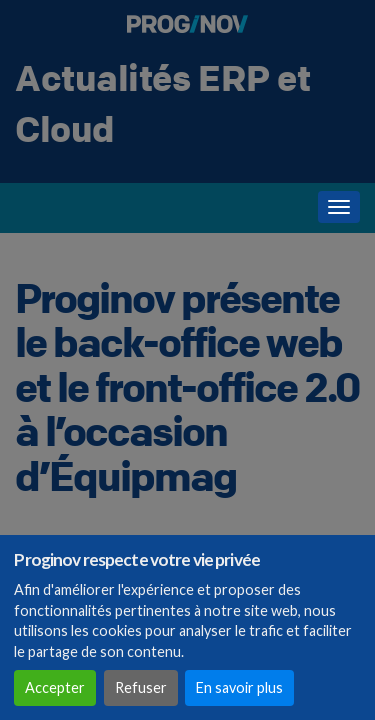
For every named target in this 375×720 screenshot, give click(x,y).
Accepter (55, 687)
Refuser (141, 687)
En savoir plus (239, 687)
